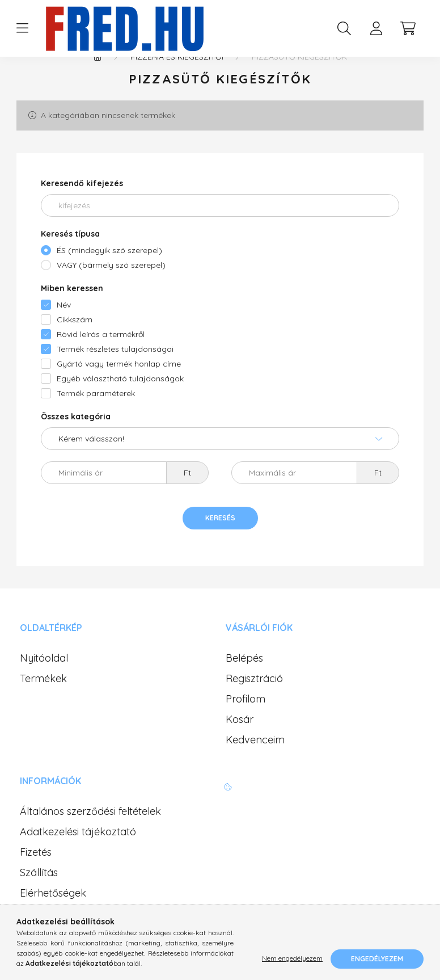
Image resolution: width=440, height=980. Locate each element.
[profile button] (376, 28)
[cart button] (408, 28)
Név (64, 327)
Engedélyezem (377, 959)
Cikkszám (75, 342)
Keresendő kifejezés (82, 206)
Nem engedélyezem (292, 959)
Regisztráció (254, 701)
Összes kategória (76, 439)
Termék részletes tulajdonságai (115, 372)
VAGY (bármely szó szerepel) (111, 288)
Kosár (240, 742)
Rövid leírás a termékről (101, 357)
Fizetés (36, 875)
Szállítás (39, 895)
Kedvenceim (255, 763)
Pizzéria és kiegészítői (177, 79)
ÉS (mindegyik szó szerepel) (109, 273)
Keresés (220, 541)
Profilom (246, 722)
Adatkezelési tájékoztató (78, 855)
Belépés (244, 681)
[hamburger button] (22, 28)
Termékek (43, 701)
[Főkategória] (98, 79)
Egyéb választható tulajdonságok (120, 401)
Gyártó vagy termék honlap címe (119, 386)
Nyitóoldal (44, 681)
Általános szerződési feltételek (90, 834)
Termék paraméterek (96, 416)
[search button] (344, 28)
